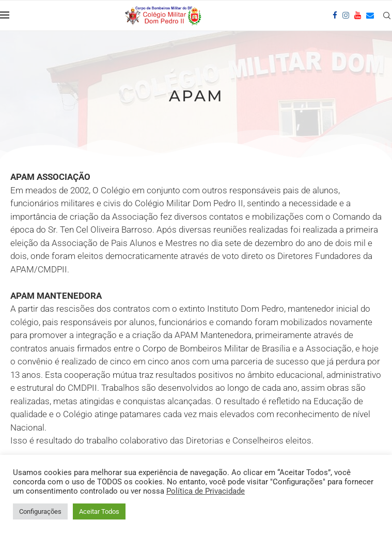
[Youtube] (358, 16)
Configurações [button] (40, 511)
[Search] (387, 16)
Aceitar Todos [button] (99, 511)
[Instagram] (346, 16)
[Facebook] (335, 16)
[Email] (370, 16)
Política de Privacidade (206, 491)
